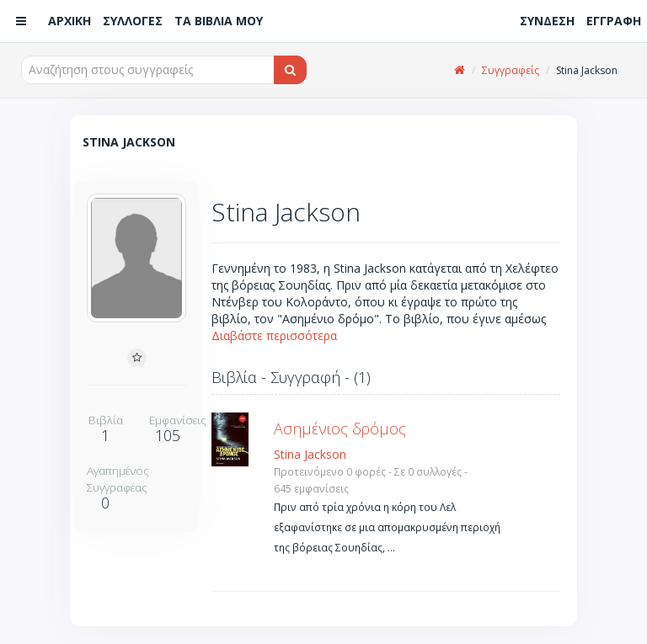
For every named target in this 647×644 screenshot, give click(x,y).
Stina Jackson (310, 454)
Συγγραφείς (511, 70)
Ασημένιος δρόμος (340, 428)
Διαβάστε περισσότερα (274, 335)
